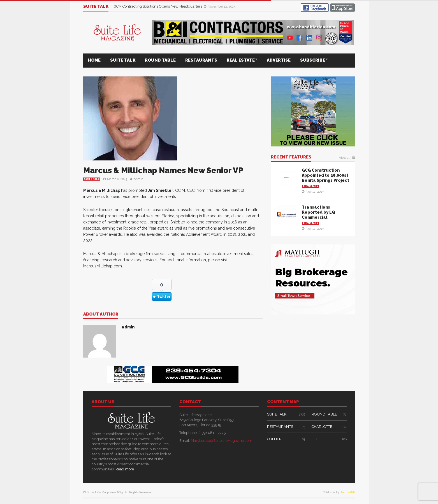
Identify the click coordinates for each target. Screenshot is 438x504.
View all (345, 158)
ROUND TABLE (160, 60)
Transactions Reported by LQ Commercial (318, 212)
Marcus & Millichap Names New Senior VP (163, 170)
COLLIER (274, 439)
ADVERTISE (279, 60)
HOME (94, 60)
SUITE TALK (123, 60)
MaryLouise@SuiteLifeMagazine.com (222, 441)
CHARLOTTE (322, 427)
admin (138, 179)
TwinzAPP (348, 492)
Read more (125, 469)
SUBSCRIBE (313, 60)
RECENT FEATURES (291, 157)
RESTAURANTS (201, 60)
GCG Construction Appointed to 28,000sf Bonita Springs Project (325, 175)
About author (101, 314)
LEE (315, 439)
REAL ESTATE (241, 60)
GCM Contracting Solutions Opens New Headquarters (158, 6)
